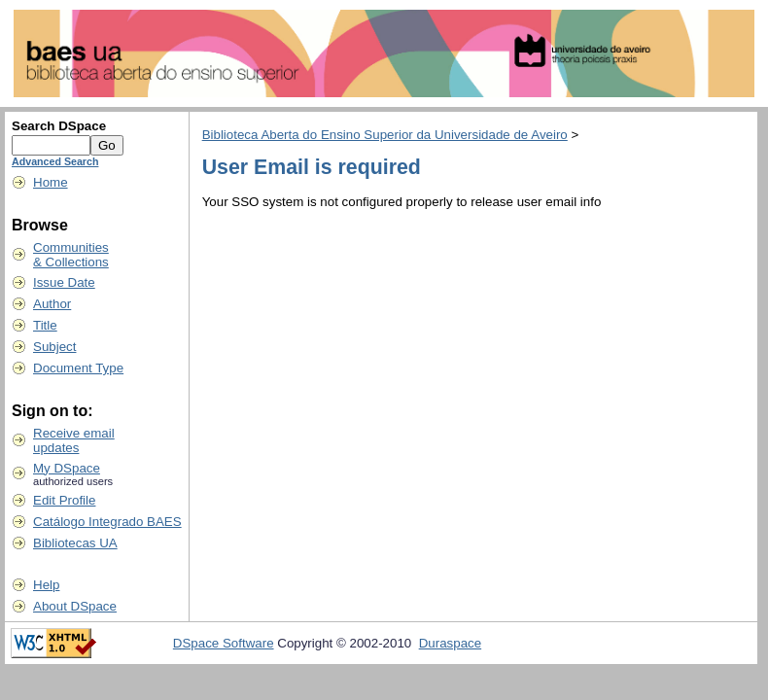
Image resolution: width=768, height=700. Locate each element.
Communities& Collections (71, 255)
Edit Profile (64, 500)
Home (51, 182)
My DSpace (67, 468)
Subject (54, 347)
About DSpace (75, 606)
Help (46, 585)
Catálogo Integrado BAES (107, 522)
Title (45, 325)
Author (52, 304)
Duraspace (450, 643)
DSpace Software (224, 643)
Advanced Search (55, 161)
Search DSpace (59, 126)
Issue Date (64, 282)
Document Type (78, 368)
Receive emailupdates (74, 440)
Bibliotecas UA (75, 543)
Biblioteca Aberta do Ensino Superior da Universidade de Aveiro (385, 135)
